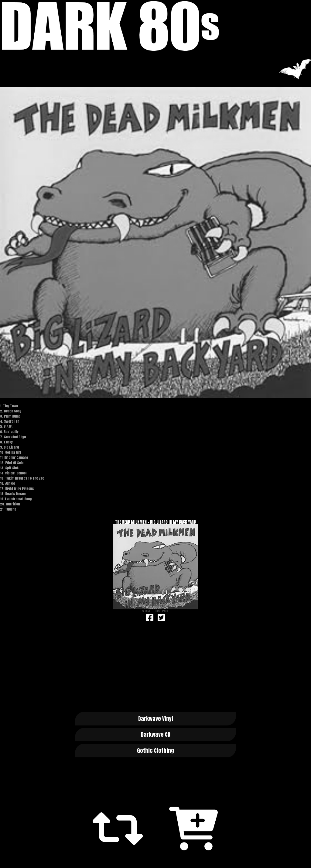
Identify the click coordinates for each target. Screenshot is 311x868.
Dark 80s (155, 26)
